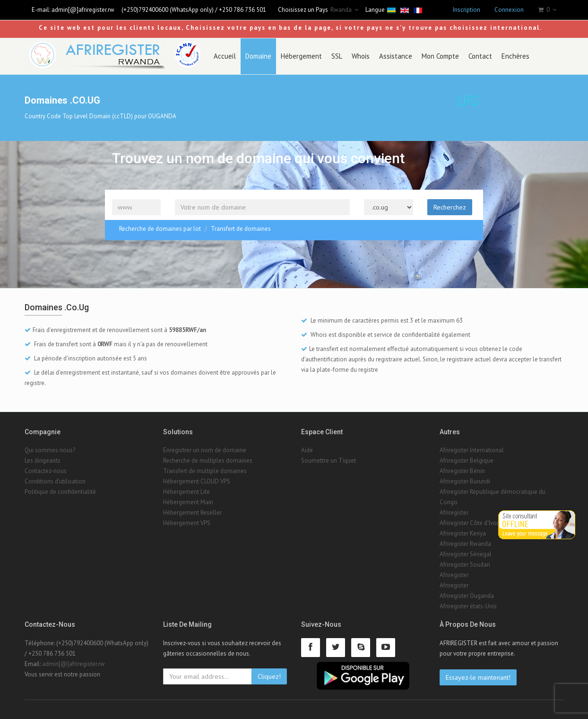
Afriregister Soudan (465, 565)
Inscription (467, 10)
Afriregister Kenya (463, 533)
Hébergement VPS (187, 523)
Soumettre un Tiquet (329, 460)
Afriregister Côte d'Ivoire (471, 523)
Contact (480, 56)
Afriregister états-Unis (468, 606)
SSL (337, 56)
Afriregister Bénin (462, 471)
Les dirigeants (43, 460)
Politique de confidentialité (60, 492)
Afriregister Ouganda (467, 596)
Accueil (225, 56)
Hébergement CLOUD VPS (197, 481)
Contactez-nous (46, 471)
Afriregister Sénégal (466, 554)
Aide (307, 450)
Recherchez (450, 207)
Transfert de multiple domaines (205, 471)
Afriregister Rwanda (465, 544)
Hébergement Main (188, 502)
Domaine (258, 56)
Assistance (396, 56)
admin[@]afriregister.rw (83, 10)
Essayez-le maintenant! (478, 677)
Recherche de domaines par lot (160, 229)
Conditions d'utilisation (55, 481)
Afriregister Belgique (467, 460)
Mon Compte (440, 56)
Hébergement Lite (186, 492)
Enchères (515, 56)
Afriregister (454, 513)
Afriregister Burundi (465, 481)
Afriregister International (472, 450)
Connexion (509, 10)
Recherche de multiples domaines (208, 460)
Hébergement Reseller (192, 513)
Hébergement (301, 56)
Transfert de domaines (241, 229)
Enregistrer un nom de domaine (205, 450)
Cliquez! (269, 676)
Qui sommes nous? (50, 450)
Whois (361, 56)
